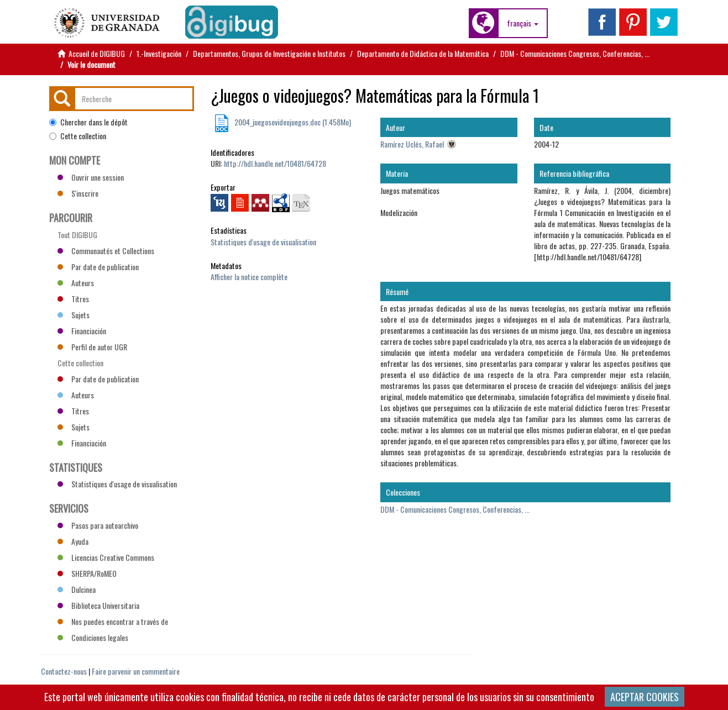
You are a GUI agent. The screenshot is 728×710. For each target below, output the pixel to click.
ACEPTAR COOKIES (645, 697)
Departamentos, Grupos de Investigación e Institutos (269, 53)
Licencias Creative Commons (106, 557)
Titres (73, 299)
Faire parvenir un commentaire (136, 671)
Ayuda (73, 541)
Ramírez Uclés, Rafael (412, 144)
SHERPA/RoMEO (87, 573)
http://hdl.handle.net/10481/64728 (275, 163)
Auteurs (76, 283)
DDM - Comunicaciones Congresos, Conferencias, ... (575, 53)
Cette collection (78, 136)
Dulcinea (77, 589)
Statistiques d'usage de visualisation (263, 242)
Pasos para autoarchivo (98, 525)
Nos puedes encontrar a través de (113, 621)
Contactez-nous (64, 671)
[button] (523, 23)
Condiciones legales (93, 637)
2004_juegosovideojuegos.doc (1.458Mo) (292, 122)
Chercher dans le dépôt (88, 122)
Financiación (82, 331)
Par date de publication (98, 267)
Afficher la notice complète (249, 277)
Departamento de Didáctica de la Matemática (423, 53)
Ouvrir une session (91, 177)
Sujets (74, 315)
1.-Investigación (159, 53)
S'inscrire (78, 193)
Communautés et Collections (106, 251)
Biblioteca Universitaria (98, 605)
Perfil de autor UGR (92, 347)
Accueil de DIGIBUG (97, 53)
